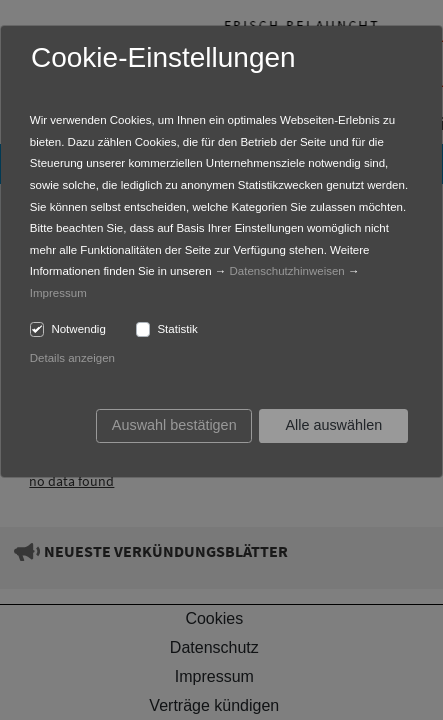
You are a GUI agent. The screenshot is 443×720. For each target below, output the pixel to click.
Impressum (58, 293)
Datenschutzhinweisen (287, 271)
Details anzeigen (72, 358)
